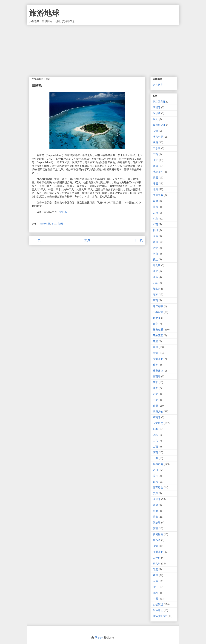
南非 (155, 382)
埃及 (155, 119)
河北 (155, 248)
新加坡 (157, 523)
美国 (54, 224)
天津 (155, 493)
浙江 (155, 587)
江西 (155, 300)
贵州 (155, 230)
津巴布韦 (158, 306)
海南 (155, 236)
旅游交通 (45, 224)
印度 (155, 569)
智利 (155, 593)
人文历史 (158, 423)
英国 (155, 575)
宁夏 (155, 400)
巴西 (155, 154)
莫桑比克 (158, 371)
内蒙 (155, 394)
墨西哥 (157, 376)
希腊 (155, 511)
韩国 (155, 242)
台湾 (155, 482)
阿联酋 (157, 113)
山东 (155, 441)
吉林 (155, 283)
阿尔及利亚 (159, 102)
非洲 (155, 189)
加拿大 (157, 289)
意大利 (157, 564)
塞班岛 (63, 212)
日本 (155, 429)
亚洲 (155, 546)
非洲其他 (158, 195)
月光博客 (158, 85)
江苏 (155, 295)
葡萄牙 (157, 417)
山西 (155, 447)
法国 (155, 184)
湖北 (155, 271)
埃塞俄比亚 (159, 125)
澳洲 (155, 143)
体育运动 (158, 487)
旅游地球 (44, 13)
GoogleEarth (160, 616)
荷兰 (155, 260)
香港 (155, 517)
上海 (155, 458)
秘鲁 (155, 365)
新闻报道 (158, 534)
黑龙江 (157, 265)
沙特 (155, 435)
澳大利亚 (158, 137)
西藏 (155, 505)
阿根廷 (157, 107)
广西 (155, 224)
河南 (155, 254)
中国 (155, 599)
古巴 (155, 213)
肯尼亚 (157, 318)
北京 (155, 160)
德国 (155, 166)
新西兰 (157, 540)
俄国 (155, 178)
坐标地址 (158, 610)
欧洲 (155, 406)
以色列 (157, 558)
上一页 (36, 240)
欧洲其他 (158, 412)
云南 (155, 581)
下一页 (138, 240)
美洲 (60, 224)
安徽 (155, 131)
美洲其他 (158, 359)
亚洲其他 (158, 552)
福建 (155, 201)
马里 (155, 341)
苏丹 (155, 476)
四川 (155, 470)
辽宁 (155, 324)
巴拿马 (157, 148)
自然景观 (158, 604)
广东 (155, 219)
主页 (87, 240)
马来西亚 (158, 335)
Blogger (99, 637)
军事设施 (158, 312)
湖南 (155, 277)
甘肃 (155, 207)
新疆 (155, 529)
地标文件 (158, 172)
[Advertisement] (103, 48)
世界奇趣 (158, 464)
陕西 (155, 452)
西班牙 (157, 499)
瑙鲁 (155, 388)
